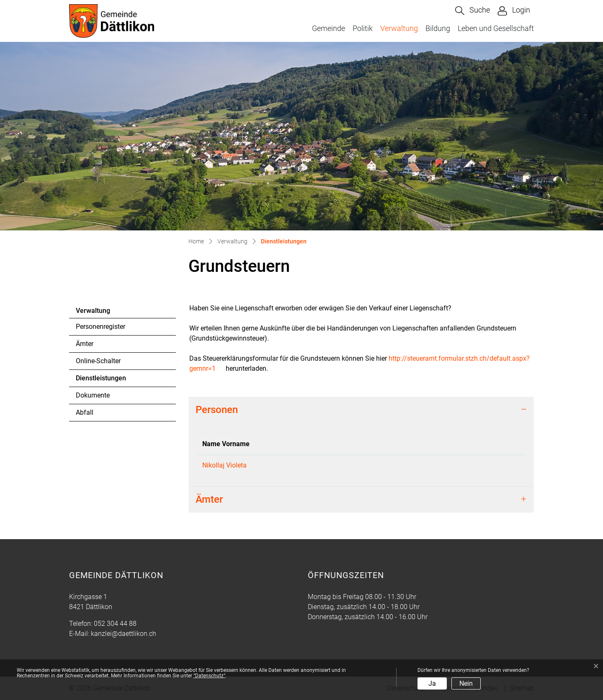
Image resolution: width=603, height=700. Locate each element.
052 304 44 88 (115, 624)
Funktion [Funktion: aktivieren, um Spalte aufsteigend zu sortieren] (274, 444)
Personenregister (100, 327)
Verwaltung (399, 28)
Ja (432, 683)
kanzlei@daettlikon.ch (124, 634)
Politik (363, 28)
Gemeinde (329, 28)
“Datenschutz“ (209, 676)
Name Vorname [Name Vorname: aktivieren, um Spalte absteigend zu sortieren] (226, 444)
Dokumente (93, 395)
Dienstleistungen (101, 380)
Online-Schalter (98, 361)
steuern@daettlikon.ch (485, 465)
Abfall (85, 412)
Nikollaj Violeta (224, 465)
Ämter (85, 344)
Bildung (438, 28)
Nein (466, 683)
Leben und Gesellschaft (496, 28)
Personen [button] (217, 410)
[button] (473, 11)
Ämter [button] (209, 499)
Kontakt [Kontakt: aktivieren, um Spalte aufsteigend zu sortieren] (464, 444)
